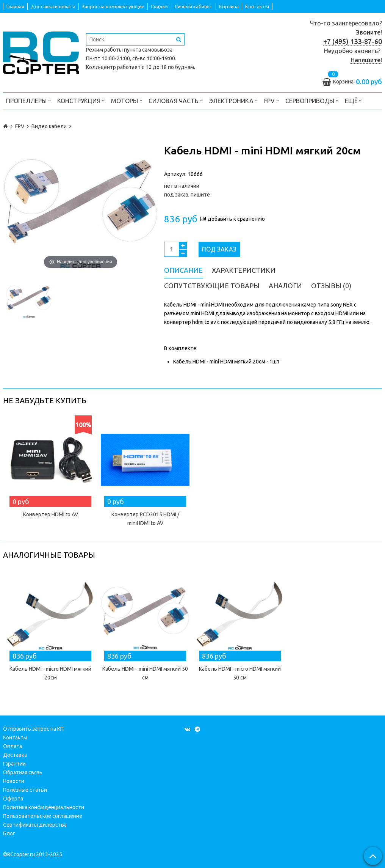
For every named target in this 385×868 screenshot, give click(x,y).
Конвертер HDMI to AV (51, 514)
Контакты (257, 6)
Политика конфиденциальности (44, 807)
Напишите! (366, 60)
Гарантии (14, 764)
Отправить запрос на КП (33, 729)
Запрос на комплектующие (113, 6)
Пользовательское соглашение (43, 816)
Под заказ (219, 249)
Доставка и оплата (53, 6)
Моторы (127, 100)
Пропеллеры (29, 100)
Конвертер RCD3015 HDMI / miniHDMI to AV (145, 519)
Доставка (15, 755)
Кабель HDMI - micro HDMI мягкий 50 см (240, 673)
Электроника (234, 100)
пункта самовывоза (148, 50)
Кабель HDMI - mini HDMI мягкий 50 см (145, 673)
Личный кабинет (193, 6)
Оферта (13, 799)
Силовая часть (176, 100)
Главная (15, 6)
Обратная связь (23, 772)
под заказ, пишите (187, 195)
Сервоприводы (312, 100)
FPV (272, 100)
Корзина (229, 6)
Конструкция (81, 100)
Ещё (353, 100)
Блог (9, 833)
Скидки (159, 6)
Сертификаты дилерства (35, 825)
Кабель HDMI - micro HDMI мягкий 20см (50, 673)
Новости (14, 781)
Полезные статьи (25, 790)
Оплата (13, 746)
